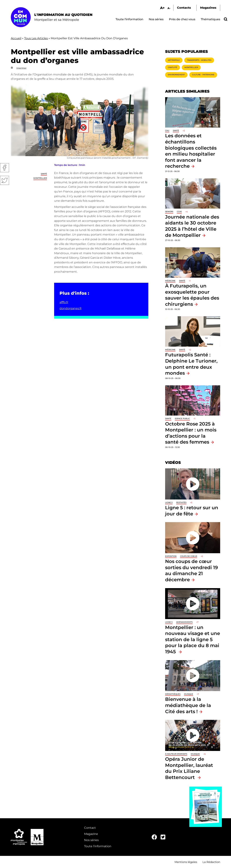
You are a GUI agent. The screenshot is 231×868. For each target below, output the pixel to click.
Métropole (174, 60)
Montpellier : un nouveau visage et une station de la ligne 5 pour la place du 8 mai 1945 (193, 639)
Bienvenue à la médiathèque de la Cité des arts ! (188, 705)
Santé (44, 174)
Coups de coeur (189, 556)
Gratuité (173, 67)
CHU (167, 131)
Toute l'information (129, 19)
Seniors (169, 212)
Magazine (91, 834)
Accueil (16, 38)
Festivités (181, 502)
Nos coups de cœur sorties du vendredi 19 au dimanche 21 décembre (191, 570)
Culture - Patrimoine (203, 75)
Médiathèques (173, 694)
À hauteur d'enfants (176, 754)
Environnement (176, 75)
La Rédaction (211, 862)
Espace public (182, 419)
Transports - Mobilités (199, 60)
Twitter (5, 180)
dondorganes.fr (71, 308)
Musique (189, 694)
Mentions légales (186, 862)
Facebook (5, 168)
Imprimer (21, 68)
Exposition (171, 556)
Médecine (170, 281)
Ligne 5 (169, 502)
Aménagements (184, 622)
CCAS (179, 212)
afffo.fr (64, 302)
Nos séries (156, 19)
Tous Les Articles (36, 38)
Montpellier (40, 178)
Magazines (208, 8)
